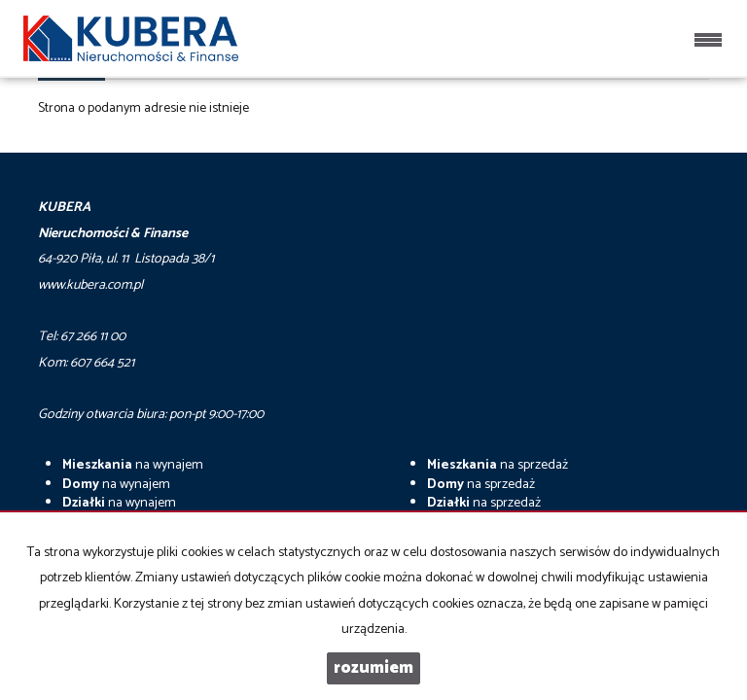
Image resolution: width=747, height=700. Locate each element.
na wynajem (133, 465)
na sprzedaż (498, 465)
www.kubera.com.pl (90, 285)
